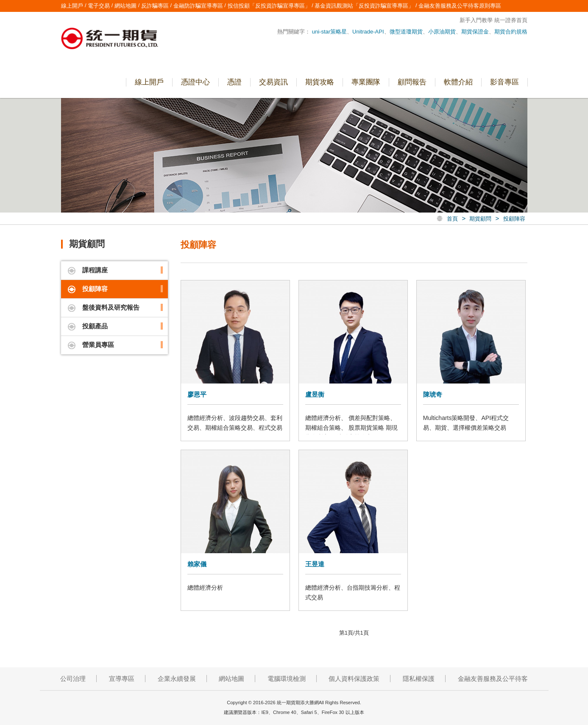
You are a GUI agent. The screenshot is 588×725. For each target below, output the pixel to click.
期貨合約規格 (511, 32)
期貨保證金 (475, 32)
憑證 (234, 82)
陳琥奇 (433, 394)
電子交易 (574, 190)
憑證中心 (195, 82)
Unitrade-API (368, 32)
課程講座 (95, 270)
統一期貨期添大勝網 (110, 39)
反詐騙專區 (155, 6)
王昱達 (315, 564)
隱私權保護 (419, 679)
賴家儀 (197, 564)
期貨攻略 (320, 82)
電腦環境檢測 (287, 679)
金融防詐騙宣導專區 (198, 6)
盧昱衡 (315, 394)
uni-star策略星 (329, 32)
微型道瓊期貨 (406, 32)
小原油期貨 (442, 32)
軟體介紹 (458, 82)
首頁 (452, 219)
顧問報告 (412, 82)
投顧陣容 (514, 219)
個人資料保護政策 (354, 679)
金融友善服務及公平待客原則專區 (460, 6)
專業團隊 (366, 82)
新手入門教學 (476, 20)
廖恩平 (197, 394)
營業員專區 (574, 117)
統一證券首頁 (511, 20)
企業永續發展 (177, 679)
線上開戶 (574, 154)
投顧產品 (95, 326)
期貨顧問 (480, 219)
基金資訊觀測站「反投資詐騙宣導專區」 (364, 6)
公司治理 (73, 679)
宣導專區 (122, 679)
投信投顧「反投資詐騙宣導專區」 (269, 6)
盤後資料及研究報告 (111, 307)
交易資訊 (273, 82)
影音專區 (504, 82)
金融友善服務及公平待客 (493, 679)
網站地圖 (125, 6)
